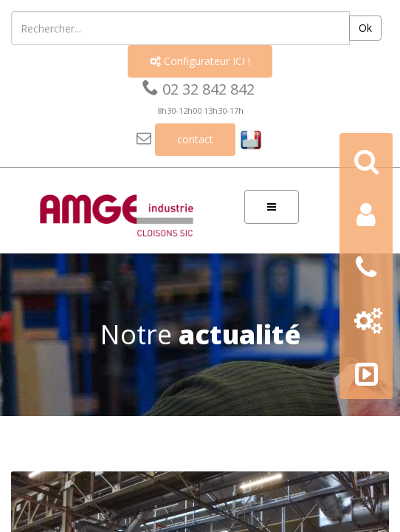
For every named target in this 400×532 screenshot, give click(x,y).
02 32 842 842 (199, 89)
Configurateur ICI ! (200, 61)
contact (195, 139)
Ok (365, 28)
